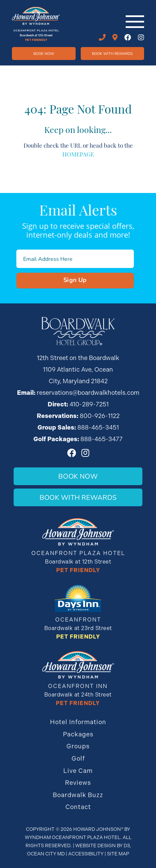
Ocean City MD (46, 854)
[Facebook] (128, 38)
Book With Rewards (78, 497)
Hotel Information (78, 722)
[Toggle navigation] (135, 22)
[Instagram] (141, 38)
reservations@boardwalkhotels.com (88, 393)
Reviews (78, 783)
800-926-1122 (100, 416)
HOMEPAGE (78, 154)
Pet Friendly (78, 570)
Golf (78, 758)
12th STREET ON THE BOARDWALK (115, 38)
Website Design (96, 845)
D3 (127, 845)
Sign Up (75, 280)
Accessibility (86, 854)
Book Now (44, 53)
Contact (78, 807)
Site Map (118, 854)
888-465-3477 (102, 439)
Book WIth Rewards (112, 53)
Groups (78, 746)
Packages (78, 734)
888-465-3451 (98, 427)
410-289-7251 (102, 38)
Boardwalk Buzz (78, 795)
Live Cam (78, 771)
